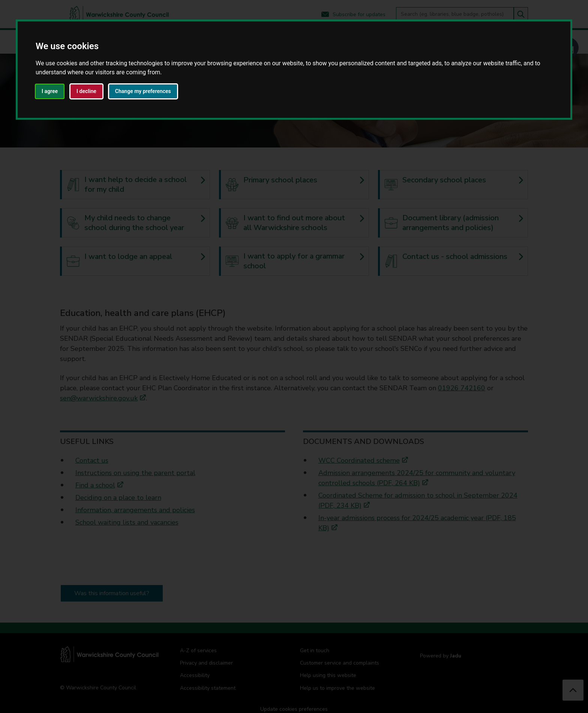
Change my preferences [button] (143, 91)
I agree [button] (50, 91)
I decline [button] (86, 91)
